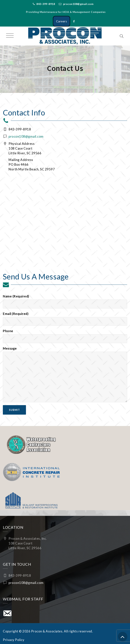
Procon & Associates (47, 631)
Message (65, 374)
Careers (62, 21)
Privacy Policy (14, 640)
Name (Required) (65, 301)
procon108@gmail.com (78, 4)
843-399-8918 (46, 4)
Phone (65, 336)
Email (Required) (65, 319)
